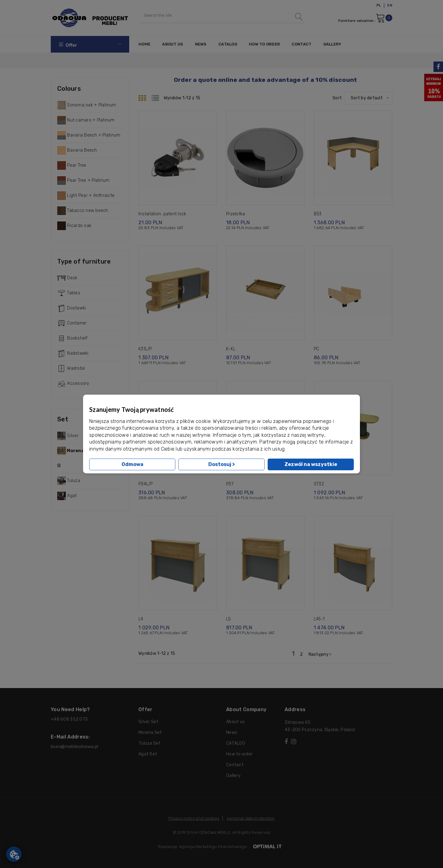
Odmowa (132, 464)
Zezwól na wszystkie (311, 464)
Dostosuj (222, 464)
